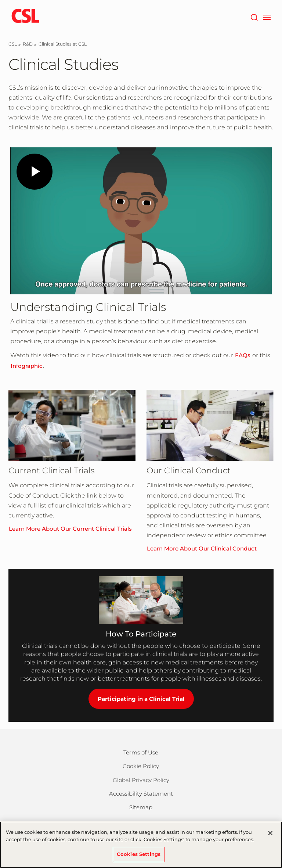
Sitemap (141, 807)
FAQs (243, 355)
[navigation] (267, 17)
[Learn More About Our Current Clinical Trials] (72, 426)
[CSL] (13, 44)
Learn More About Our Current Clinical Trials (70, 529)
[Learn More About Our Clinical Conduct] (210, 426)
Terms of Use (141, 752)
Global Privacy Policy (141, 780)
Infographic (27, 366)
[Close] (270, 833)
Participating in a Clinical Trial (141, 699)
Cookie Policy (141, 766)
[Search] (254, 17)
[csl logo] (25, 17)
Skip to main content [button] (0, 0)
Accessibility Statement (141, 794)
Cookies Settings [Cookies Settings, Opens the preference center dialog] (139, 854)
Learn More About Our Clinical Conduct (202, 548)
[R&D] (28, 44)
